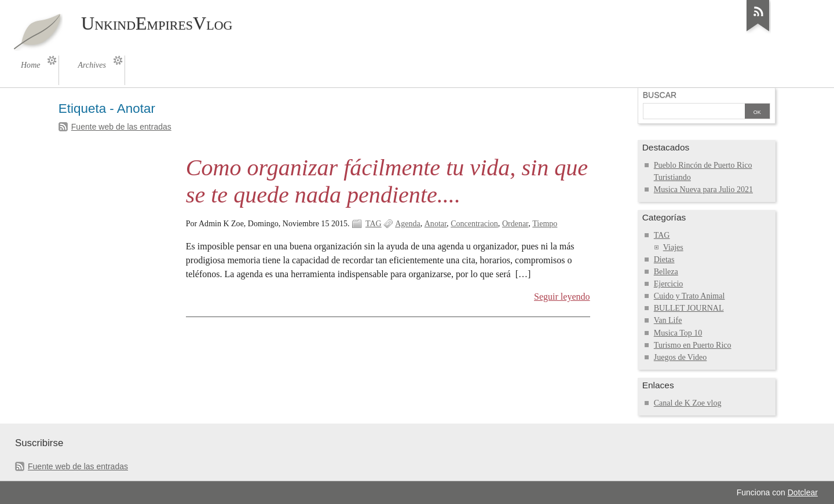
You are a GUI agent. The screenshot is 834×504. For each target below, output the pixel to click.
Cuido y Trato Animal (689, 296)
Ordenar (515, 224)
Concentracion (474, 224)
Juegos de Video (681, 357)
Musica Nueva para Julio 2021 (703, 190)
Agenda (408, 224)
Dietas (664, 260)
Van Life (668, 320)
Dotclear (803, 492)
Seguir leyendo (562, 297)
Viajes (673, 247)
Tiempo (545, 224)
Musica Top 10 (678, 333)
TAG (374, 224)
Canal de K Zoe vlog (688, 403)
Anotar (436, 224)
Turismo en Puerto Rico (693, 345)
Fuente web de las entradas (121, 127)
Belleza (666, 272)
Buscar (660, 95)
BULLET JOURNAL (689, 308)
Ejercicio (669, 284)
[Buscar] (694, 112)
